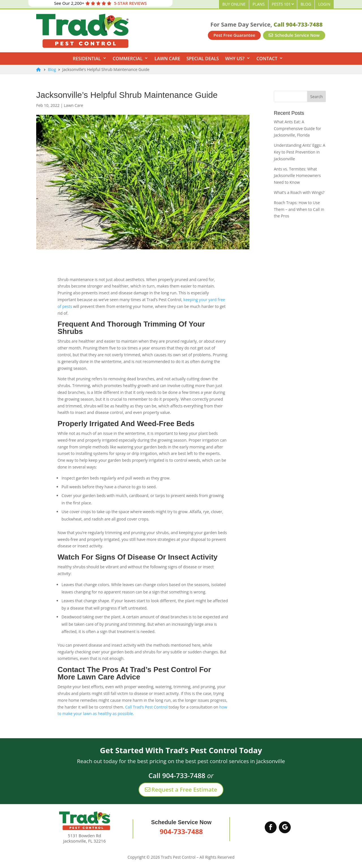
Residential (87, 59)
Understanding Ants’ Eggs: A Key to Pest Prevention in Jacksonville (299, 152)
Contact (267, 59)
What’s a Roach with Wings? (299, 192)
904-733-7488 (181, 831)
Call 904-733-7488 (298, 24)
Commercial (128, 59)
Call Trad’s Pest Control (146, 707)
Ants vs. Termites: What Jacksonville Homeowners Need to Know (297, 176)
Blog (306, 4)
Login (324, 4)
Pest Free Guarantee (234, 35)
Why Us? (235, 59)
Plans (259, 4)
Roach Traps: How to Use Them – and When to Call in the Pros (299, 209)
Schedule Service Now (294, 35)
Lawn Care (167, 59)
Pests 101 (281, 4)
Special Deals (203, 59)
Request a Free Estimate (181, 790)
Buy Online (234, 4)
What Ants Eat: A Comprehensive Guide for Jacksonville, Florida (297, 129)
